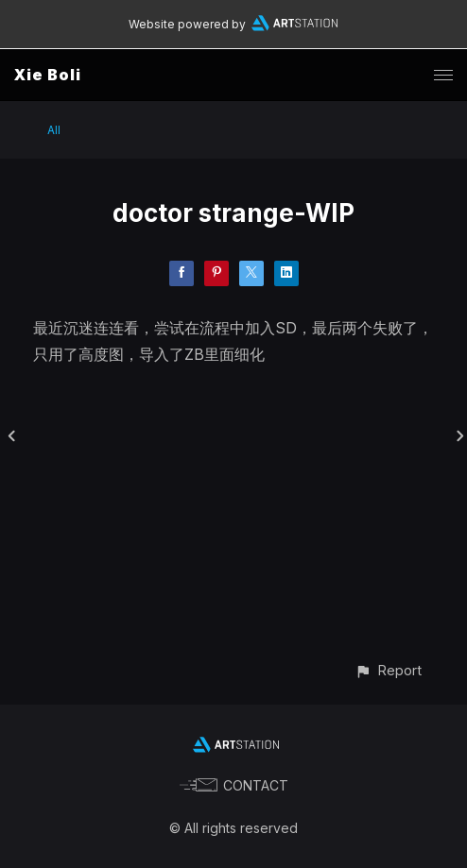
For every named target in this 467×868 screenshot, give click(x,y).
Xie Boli (48, 75)
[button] (388, 670)
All (54, 130)
